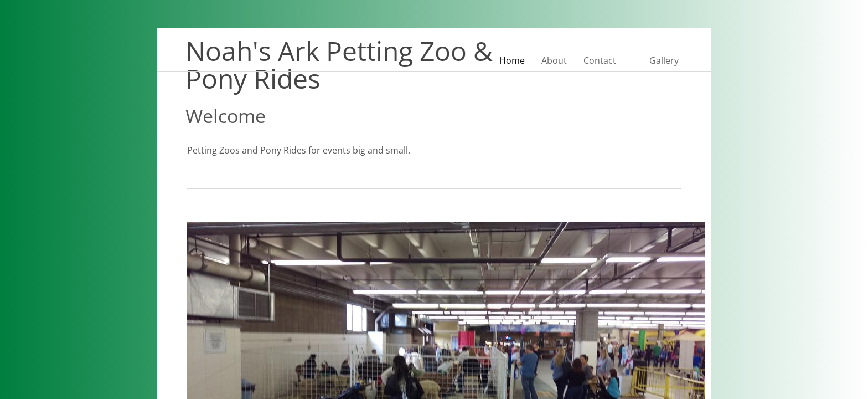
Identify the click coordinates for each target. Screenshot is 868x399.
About (554, 60)
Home (512, 60)
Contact (600, 60)
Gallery (664, 60)
